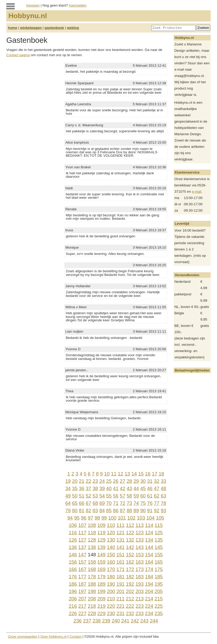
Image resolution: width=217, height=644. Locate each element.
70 (109, 503)
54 (102, 496)
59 (136, 496)
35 (75, 488)
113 (140, 525)
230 (111, 613)
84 (102, 511)
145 (159, 547)
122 (130, 533)
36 (82, 488)
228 (92, 613)
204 (149, 591)
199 (101, 591)
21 (82, 481)
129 (101, 540)
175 (159, 569)
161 (120, 562)
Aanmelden (78, 5)
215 (159, 599)
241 (125, 621)
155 (159, 555)
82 (88, 511)
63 (164, 496)
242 (135, 621)
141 (120, 547)
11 (114, 474)
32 (157, 481)
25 (109, 481)
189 (101, 584)
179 (101, 577)
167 (82, 569)
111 (120, 525)
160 (111, 562)
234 (149, 613)
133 (140, 540)
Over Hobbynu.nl (54, 637)
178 (92, 577)
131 (120, 540)
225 (159, 606)
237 (87, 621)
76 (150, 503)
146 (73, 555)
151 (120, 555)
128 (92, 540)
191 (120, 584)
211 (120, 599)
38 (95, 488)
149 (101, 555)
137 (82, 547)
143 (140, 547)
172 (130, 569)
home (13, 28)
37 (88, 488)
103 (141, 518)
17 (155, 474)
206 (73, 599)
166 (73, 569)
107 (82, 525)
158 (92, 562)
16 (148, 474)
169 (101, 569)
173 (140, 569)
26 (116, 481)
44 (136, 488)
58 (129, 496)
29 (136, 481)
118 (92, 533)
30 (143, 481)
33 (164, 481)
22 (88, 481)
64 (68, 503)
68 (95, 503)
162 (130, 562)
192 (130, 584)
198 (92, 591)
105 (160, 518)
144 (149, 547)
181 (120, 577)
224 (149, 606)
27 (123, 481)
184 (149, 577)
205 (159, 591)
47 (157, 488)
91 (150, 511)
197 (82, 591)
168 (92, 569)
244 (154, 621)
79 (68, 511)
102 (131, 518)
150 (111, 555)
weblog (73, 28)
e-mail (197, 192)
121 (120, 533)
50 (75, 496)
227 (82, 613)
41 (116, 488)
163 (140, 562)
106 (73, 525)
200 (111, 591)
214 (149, 599)
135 (159, 540)
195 (159, 584)
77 (157, 503)
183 (140, 577)
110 (111, 525)
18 (161, 474)
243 (144, 621)
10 (107, 474)
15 (141, 474)
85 (109, 511)
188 (92, 584)
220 (111, 606)
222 (130, 606)
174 (149, 569)
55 (109, 496)
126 (73, 540)
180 (111, 577)
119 (101, 533)
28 (129, 481)
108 (92, 525)
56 (116, 496)
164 (149, 562)
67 (88, 503)
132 (130, 540)
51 (82, 496)
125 (159, 533)
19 (68, 481)
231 (120, 613)
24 (102, 481)
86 (116, 511)
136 (73, 547)
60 (143, 496)
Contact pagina (18, 55)
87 (123, 511)
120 (111, 533)
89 (136, 511)
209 (101, 599)
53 (95, 496)
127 (82, 540)
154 (149, 555)
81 (82, 511)
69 (102, 503)
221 (120, 606)
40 (109, 488)
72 (123, 503)
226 (73, 613)
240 (116, 621)
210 (111, 599)
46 (150, 488)
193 (140, 584)
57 (123, 496)
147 (82, 555)
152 (130, 555)
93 (164, 511)
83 (95, 511)
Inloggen (33, 5)
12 (120, 474)
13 (127, 474)
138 (92, 547)
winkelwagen (31, 28)
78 (164, 503)
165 (159, 562)
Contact (75, 637)
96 (84, 518)
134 (149, 540)
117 (82, 533)
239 (106, 621)
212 (130, 599)
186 (73, 584)
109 (101, 525)
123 (140, 533)
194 (149, 584)
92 (157, 511)
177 (82, 577)
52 (88, 496)
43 (129, 488)
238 (97, 621)
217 (82, 606)
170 (111, 569)
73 (129, 503)
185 (159, 577)
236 (78, 621)
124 (149, 533)
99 (104, 518)
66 (82, 503)
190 (111, 584)
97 (91, 518)
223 (140, 606)
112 (130, 525)
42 (123, 488)
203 (140, 591)
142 (130, 547)
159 (101, 562)
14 (134, 474)
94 (70, 518)
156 (73, 562)
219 (101, 606)
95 (77, 518)
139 (101, 547)
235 (159, 613)
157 (82, 562)
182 (130, 577)
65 (75, 503)
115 (159, 525)
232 (130, 613)
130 (111, 540)
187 (82, 584)
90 (143, 511)
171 (120, 569)
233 (140, 613)
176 (73, 577)
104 (150, 518)
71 (116, 503)
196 (73, 591)
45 (143, 488)
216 (73, 606)
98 (97, 518)
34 (68, 488)
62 (157, 496)
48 (164, 488)
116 (73, 533)
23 (95, 481)
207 (82, 599)
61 (150, 496)
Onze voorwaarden (23, 637)
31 (150, 481)
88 (129, 511)
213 (140, 599)
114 (149, 525)
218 (92, 606)
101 (122, 518)
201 (120, 591)
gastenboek (54, 28)
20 (75, 481)
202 (130, 591)
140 (111, 547)
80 (75, 511)
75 (143, 503)
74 (136, 503)
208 (92, 599)
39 (102, 488)
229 (101, 613)
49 (68, 496)
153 (140, 555)
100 (112, 518)
